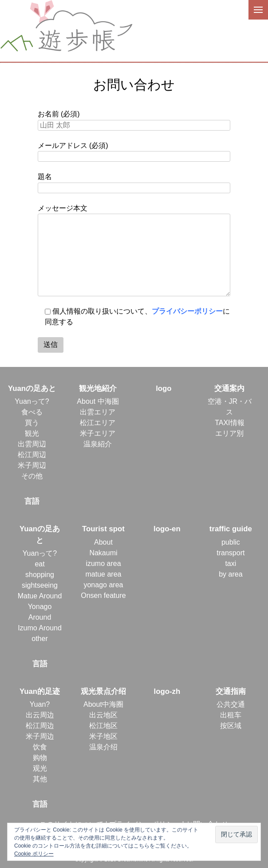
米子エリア (98, 433)
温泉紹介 (98, 444)
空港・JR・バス (230, 407)
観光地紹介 (98, 388)
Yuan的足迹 (40, 691)
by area (231, 574)
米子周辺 (32, 465)
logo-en (167, 529)
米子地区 (103, 736)
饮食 (40, 747)
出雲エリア (98, 412)
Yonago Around (40, 612)
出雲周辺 (32, 444)
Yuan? (40, 704)
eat (39, 564)
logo (164, 388)
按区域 (231, 726)
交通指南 (231, 691)
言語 (32, 501)
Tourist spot (103, 529)
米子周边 (40, 736)
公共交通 (231, 704)
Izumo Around (40, 628)
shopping (40, 575)
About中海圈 (103, 704)
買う (32, 423)
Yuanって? (32, 401)
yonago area (103, 585)
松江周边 (40, 726)
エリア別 (229, 433)
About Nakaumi (103, 547)
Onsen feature (103, 595)
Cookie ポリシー (34, 854)
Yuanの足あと (32, 388)
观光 (40, 768)
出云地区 (103, 715)
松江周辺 (32, 455)
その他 (32, 476)
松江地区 (103, 726)
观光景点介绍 (103, 691)
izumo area (103, 563)
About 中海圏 (98, 401)
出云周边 (40, 715)
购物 (40, 758)
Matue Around (40, 596)
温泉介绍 (103, 747)
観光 (32, 433)
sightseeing (40, 585)
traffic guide (231, 529)
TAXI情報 (229, 423)
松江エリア (98, 423)
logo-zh (167, 691)
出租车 (231, 715)
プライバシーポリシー (187, 311)
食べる (32, 412)
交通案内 (229, 388)
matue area (103, 574)
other (39, 639)
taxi (231, 563)
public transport (231, 547)
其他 (40, 779)
